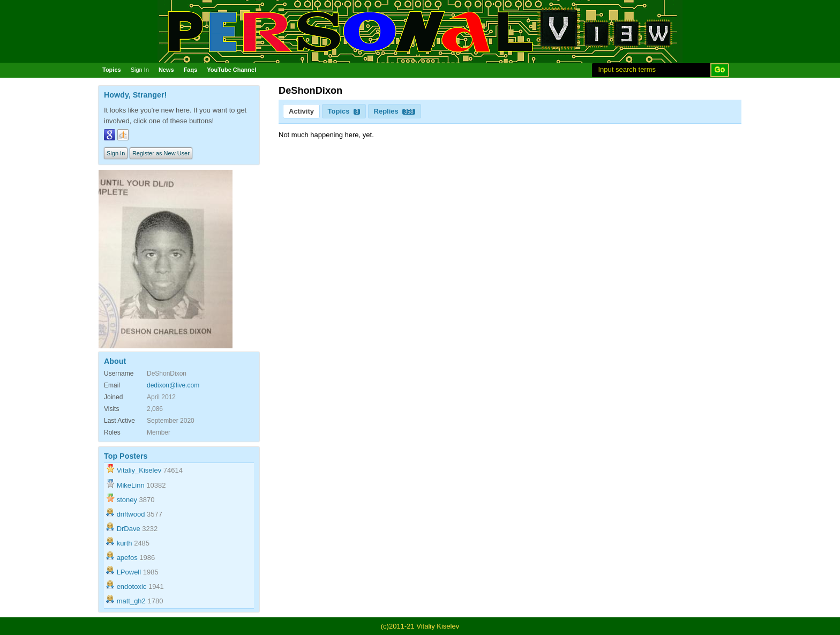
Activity (301, 111)
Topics (112, 70)
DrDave (129, 529)
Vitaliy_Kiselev (139, 470)
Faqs (191, 70)
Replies (395, 111)
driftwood (131, 514)
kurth (125, 543)
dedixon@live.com (173, 385)
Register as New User (161, 153)
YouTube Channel (231, 70)
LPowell (129, 572)
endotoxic (132, 587)
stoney (127, 500)
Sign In (140, 70)
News (166, 70)
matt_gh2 (131, 601)
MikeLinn (131, 485)
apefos (127, 558)
